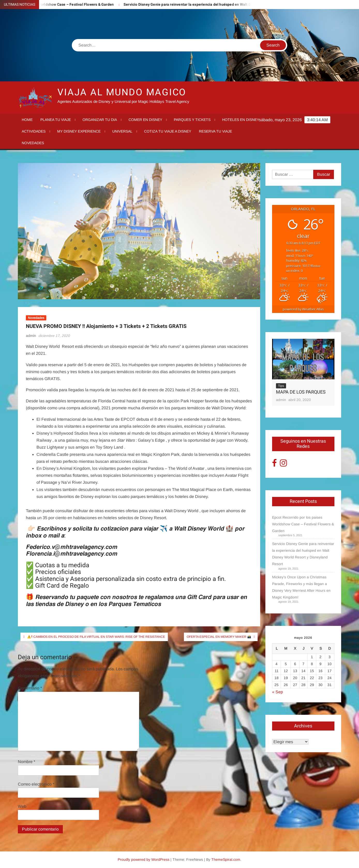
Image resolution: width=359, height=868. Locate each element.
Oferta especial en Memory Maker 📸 (219, 637)
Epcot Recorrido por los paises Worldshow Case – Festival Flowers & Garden (303, 524)
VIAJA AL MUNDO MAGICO (122, 92)
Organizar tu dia (100, 120)
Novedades (33, 143)
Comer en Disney (145, 120)
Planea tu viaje (56, 120)
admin (31, 336)
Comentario (30, 688)
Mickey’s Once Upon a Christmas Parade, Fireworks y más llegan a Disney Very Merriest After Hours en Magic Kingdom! (301, 587)
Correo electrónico (36, 784)
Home (27, 120)
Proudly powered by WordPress (144, 859)
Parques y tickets (192, 120)
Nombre (27, 762)
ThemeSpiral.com (226, 859)
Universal (122, 131)
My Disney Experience (79, 131)
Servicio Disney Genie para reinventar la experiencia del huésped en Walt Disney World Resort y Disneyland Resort (228, 5)
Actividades (34, 131)
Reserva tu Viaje (215, 131)
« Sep (278, 692)
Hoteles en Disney (241, 120)
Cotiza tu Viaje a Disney (168, 131)
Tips (281, 386)
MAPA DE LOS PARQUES (301, 392)
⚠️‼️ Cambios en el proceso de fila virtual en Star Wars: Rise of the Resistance (96, 637)
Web (22, 806)
